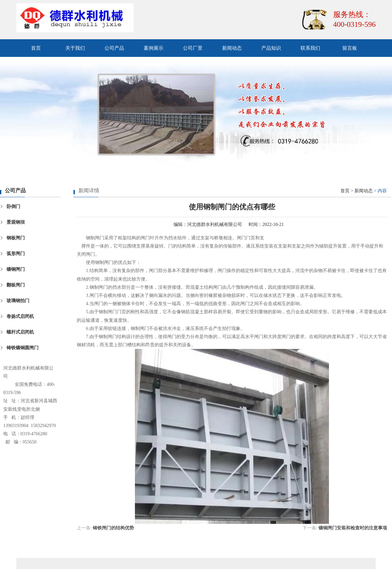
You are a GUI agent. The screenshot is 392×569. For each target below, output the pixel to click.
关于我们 (75, 48)
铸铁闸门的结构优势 (113, 528)
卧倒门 (13, 207)
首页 (36, 48)
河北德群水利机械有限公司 (215, 224)
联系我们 (310, 48)
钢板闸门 (16, 238)
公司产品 (114, 48)
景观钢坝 (16, 222)
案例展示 (154, 48)
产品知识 (271, 48)
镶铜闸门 (16, 269)
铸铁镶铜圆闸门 (23, 348)
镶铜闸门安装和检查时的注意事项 (353, 528)
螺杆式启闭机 (20, 332)
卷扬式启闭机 (20, 316)
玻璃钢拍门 (18, 301)
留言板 (350, 48)
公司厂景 (193, 48)
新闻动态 (232, 48)
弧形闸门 (16, 254)
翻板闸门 (16, 285)
